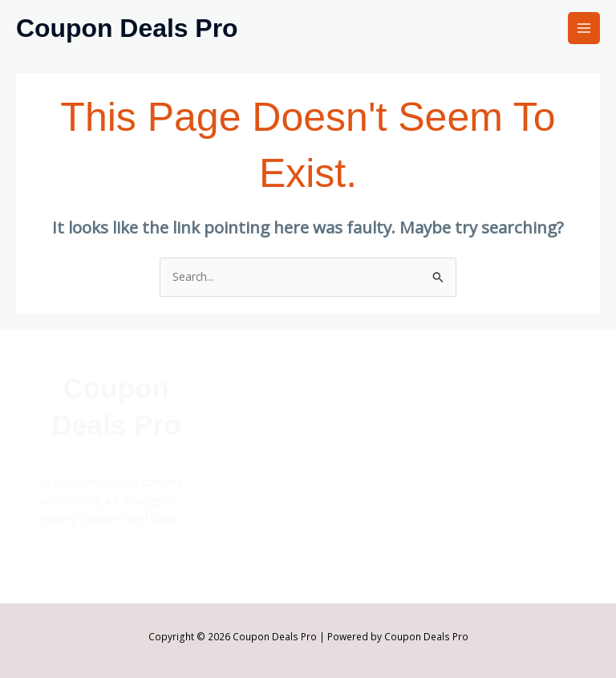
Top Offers (260, 515)
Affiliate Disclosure (472, 447)
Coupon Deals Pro (127, 28)
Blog (243, 497)
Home (247, 443)
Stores (248, 460)
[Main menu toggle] (584, 28)
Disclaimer (451, 484)
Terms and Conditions (481, 520)
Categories (259, 479)
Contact (444, 466)
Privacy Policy (458, 502)
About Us (448, 430)
